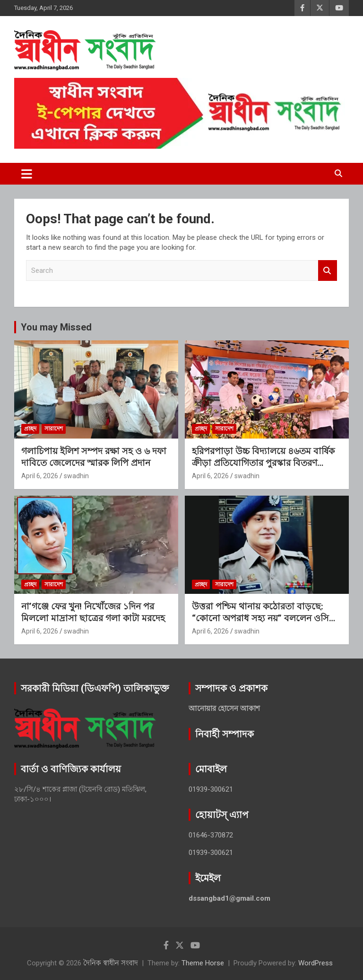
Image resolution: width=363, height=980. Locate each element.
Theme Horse (203, 963)
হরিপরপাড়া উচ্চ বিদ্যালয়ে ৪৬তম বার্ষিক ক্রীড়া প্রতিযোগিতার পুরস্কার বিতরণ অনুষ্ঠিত (263, 463)
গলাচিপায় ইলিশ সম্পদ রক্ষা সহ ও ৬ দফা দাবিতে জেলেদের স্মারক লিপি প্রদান (94, 457)
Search (328, 271)
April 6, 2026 (40, 476)
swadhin (76, 476)
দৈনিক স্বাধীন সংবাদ (111, 963)
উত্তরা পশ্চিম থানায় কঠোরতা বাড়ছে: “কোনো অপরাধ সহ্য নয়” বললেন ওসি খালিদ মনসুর (260, 618)
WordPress (315, 963)
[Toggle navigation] (27, 174)
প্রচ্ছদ (30, 429)
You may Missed (56, 327)
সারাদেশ (54, 429)
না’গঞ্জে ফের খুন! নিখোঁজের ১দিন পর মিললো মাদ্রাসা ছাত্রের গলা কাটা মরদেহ (93, 612)
